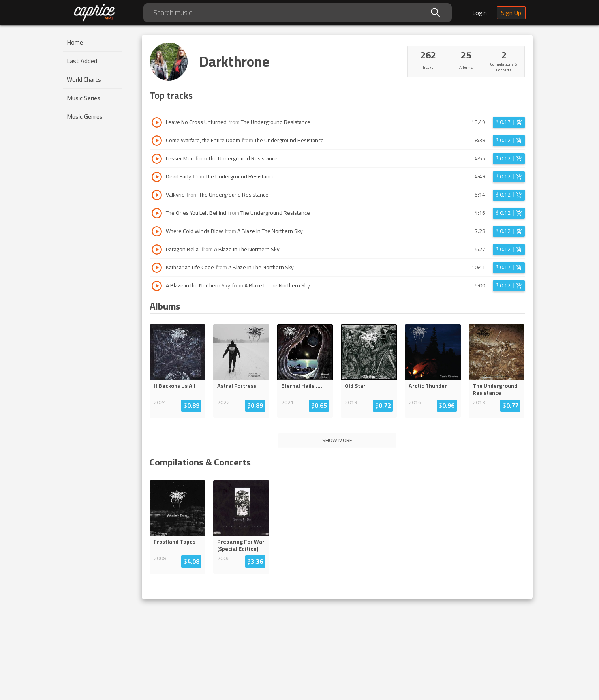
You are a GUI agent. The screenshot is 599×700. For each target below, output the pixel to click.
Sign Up (511, 13)
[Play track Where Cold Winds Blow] (157, 231)
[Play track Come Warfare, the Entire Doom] (157, 141)
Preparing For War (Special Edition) (241, 545)
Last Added (82, 61)
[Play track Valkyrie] (157, 195)
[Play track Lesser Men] (157, 159)
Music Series (84, 98)
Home (75, 42)
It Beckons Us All (175, 386)
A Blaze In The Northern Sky (270, 231)
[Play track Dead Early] (157, 177)
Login (480, 13)
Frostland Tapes (175, 542)
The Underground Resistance (276, 122)
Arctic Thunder (428, 386)
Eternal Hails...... (302, 386)
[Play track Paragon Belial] (157, 250)
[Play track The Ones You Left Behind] (157, 213)
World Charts (84, 79)
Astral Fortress (237, 386)
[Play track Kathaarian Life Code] (157, 268)
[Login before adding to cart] (509, 122)
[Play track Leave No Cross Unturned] (157, 122)
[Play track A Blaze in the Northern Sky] (157, 286)
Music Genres (85, 116)
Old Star (355, 386)
